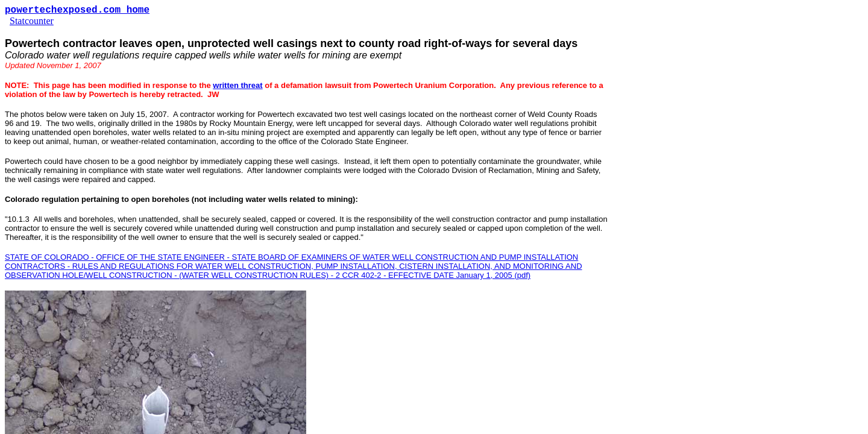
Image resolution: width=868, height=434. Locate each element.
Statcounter (32, 21)
